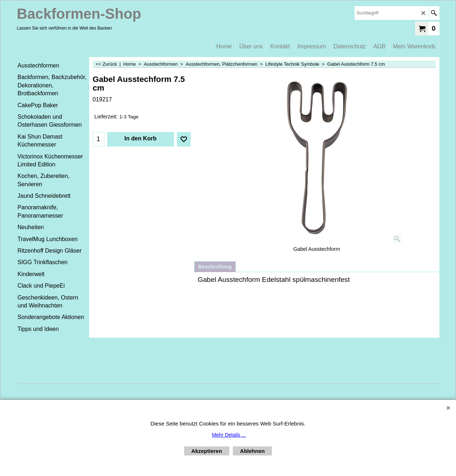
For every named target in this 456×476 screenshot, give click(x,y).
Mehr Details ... (229, 435)
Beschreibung (215, 267)
